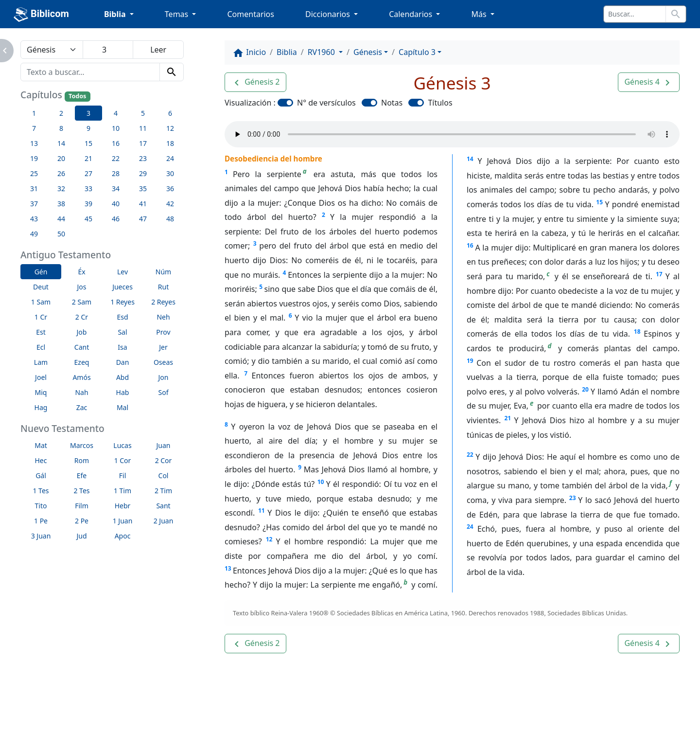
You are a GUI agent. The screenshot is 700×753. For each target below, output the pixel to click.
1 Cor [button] (123, 460)
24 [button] (170, 158)
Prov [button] (163, 332)
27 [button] (88, 173)
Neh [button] (163, 317)
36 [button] (170, 188)
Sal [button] (122, 332)
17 (659, 274)
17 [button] (143, 143)
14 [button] (61, 143)
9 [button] (88, 128)
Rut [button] (163, 287)
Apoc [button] (123, 536)
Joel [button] (41, 377)
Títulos (440, 103)
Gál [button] (41, 475)
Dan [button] (123, 362)
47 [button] (143, 219)
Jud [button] (81, 536)
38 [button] (61, 204)
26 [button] (61, 173)
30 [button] (170, 173)
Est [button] (41, 332)
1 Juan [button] (123, 521)
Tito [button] (41, 506)
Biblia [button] (116, 14)
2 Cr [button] (82, 317)
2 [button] (61, 113)
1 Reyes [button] (122, 302)
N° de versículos (326, 103)
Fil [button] (123, 475)
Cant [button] (82, 347)
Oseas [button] (163, 362)
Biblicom (41, 15)
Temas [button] (178, 14)
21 (507, 418)
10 (321, 482)
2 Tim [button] (163, 491)
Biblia (287, 52)
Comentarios (251, 14)
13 (228, 568)
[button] (255, 82)
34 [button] (116, 188)
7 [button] (34, 128)
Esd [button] (122, 317)
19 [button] (34, 158)
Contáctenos (174, 743)
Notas (392, 103)
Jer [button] (163, 347)
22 (470, 455)
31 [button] (34, 188)
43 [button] (34, 219)
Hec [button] (41, 460)
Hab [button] (123, 392)
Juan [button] (164, 445)
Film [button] (82, 506)
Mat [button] (41, 445)
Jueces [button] (122, 287)
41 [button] (143, 204)
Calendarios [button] (411, 14)
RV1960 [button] (322, 52)
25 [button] (34, 173)
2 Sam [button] (82, 302)
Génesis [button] (368, 52)
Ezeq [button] (82, 362)
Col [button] (164, 475)
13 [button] (34, 143)
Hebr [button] (123, 506)
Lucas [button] (122, 445)
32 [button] (61, 188)
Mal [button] (122, 407)
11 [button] (143, 128)
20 (585, 389)
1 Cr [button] (41, 317)
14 (470, 159)
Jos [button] (82, 287)
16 (470, 245)
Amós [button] (81, 377)
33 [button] (88, 188)
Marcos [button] (82, 445)
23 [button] (143, 158)
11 (262, 511)
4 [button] (116, 113)
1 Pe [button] (41, 521)
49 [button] (34, 234)
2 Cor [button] (164, 460)
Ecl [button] (41, 347)
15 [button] (88, 143)
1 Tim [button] (122, 491)
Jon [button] (164, 377)
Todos (77, 96)
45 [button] (88, 219)
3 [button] (88, 113)
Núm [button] (163, 272)
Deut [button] (41, 287)
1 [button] (34, 113)
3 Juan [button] (41, 536)
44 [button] (61, 219)
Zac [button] (82, 407)
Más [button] (480, 14)
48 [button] (170, 219)
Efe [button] (82, 475)
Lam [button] (41, 362)
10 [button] (116, 128)
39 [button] (88, 204)
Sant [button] (163, 506)
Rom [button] (82, 460)
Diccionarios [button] (329, 14)
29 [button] (143, 173)
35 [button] (143, 188)
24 (470, 527)
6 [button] (170, 113)
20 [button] (61, 158)
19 (470, 361)
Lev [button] (122, 272)
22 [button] (116, 158)
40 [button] (116, 204)
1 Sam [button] (41, 302)
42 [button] (170, 204)
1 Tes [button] (41, 491)
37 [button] (34, 204)
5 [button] (143, 113)
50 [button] (61, 234)
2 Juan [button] (164, 521)
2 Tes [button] (81, 491)
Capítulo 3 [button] (417, 52)
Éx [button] (81, 272)
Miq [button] (41, 392)
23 (573, 498)
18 (637, 332)
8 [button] (61, 128)
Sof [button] (164, 392)
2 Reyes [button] (163, 302)
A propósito (110, 743)
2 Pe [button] (82, 521)
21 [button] (88, 158)
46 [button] (116, 219)
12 (269, 539)
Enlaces (55, 743)
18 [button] (170, 143)
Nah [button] (81, 392)
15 (599, 202)
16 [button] (116, 143)
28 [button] (116, 173)
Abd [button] (122, 377)
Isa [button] (122, 347)
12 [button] (170, 128)
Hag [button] (41, 407)
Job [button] (82, 332)
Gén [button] (41, 272)
